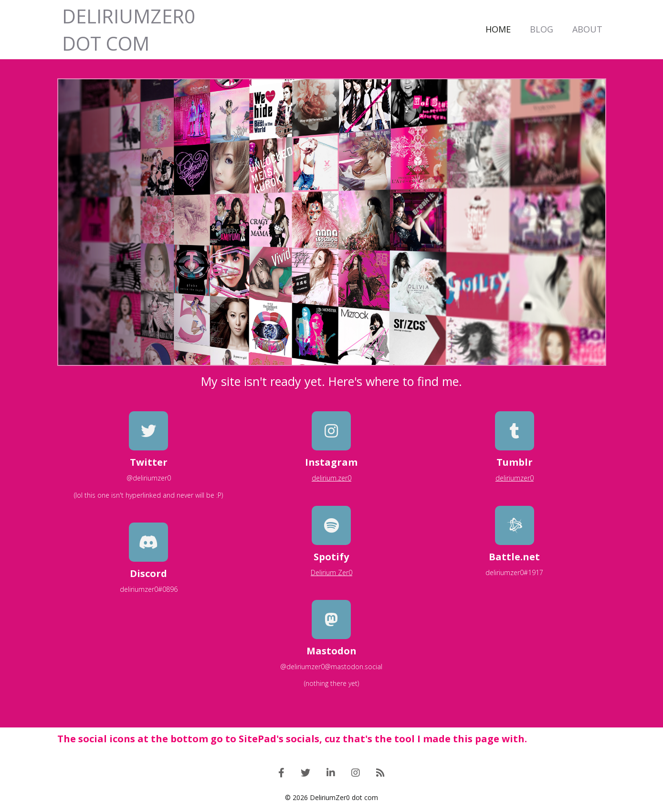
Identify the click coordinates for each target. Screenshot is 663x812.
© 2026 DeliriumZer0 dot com (331, 797)
